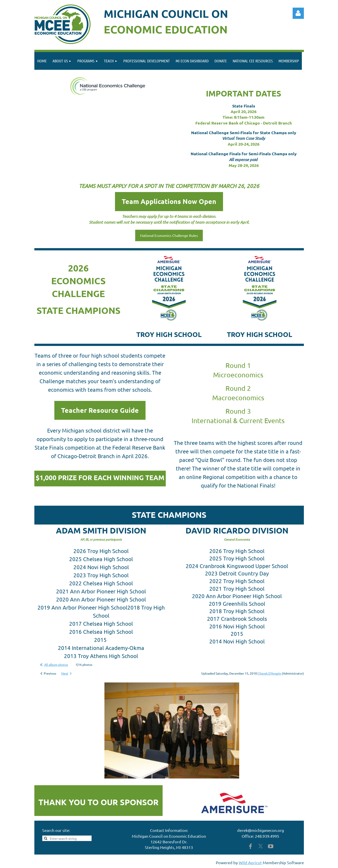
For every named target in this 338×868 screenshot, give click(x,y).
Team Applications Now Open (169, 201)
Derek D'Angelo (270, 673)
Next (65, 673)
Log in (298, 13)
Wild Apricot (250, 863)
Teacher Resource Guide (100, 410)
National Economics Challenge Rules (169, 235)
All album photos (56, 665)
